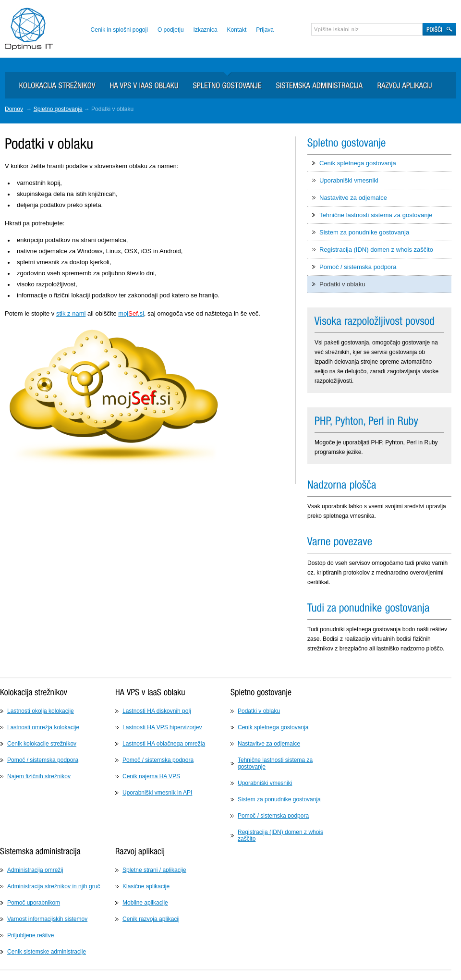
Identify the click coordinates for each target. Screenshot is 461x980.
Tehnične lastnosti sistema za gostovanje (376, 215)
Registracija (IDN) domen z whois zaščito (376, 250)
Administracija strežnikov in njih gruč (54, 886)
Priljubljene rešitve (30, 935)
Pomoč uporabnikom (34, 903)
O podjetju (171, 30)
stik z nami (71, 313)
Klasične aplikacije (146, 886)
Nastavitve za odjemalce (353, 198)
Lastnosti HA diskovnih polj (157, 711)
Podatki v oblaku (342, 284)
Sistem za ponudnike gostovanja (364, 232)
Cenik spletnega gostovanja (358, 163)
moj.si (131, 313)
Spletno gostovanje (58, 109)
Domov (14, 109)
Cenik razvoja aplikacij (151, 919)
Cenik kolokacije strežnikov (42, 744)
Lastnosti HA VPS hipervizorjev (162, 727)
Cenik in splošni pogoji (119, 30)
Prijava (265, 30)
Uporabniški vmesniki (349, 180)
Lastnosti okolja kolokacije (41, 711)
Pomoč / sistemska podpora (358, 267)
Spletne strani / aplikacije (154, 870)
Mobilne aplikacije (145, 903)
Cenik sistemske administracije (47, 952)
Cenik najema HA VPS (151, 776)
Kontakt (237, 30)
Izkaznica (206, 30)
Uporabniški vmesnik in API (157, 793)
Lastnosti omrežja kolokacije (43, 727)
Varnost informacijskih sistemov (47, 919)
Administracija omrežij (35, 870)
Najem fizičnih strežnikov (39, 776)
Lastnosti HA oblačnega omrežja (164, 744)
